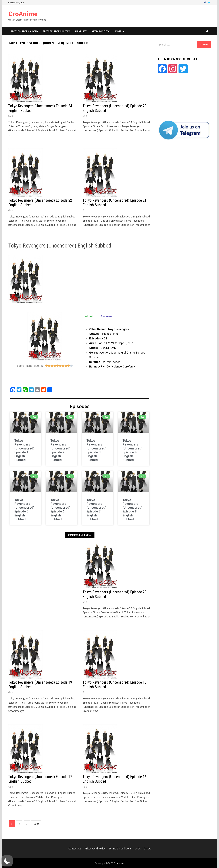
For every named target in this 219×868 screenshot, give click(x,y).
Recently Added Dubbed (56, 31)
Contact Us (75, 848)
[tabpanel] (114, 348)
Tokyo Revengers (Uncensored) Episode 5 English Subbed (24, 510)
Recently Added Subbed (24, 31)
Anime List (81, 31)
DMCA (147, 848)
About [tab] (89, 316)
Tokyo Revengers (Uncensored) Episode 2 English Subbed (60, 450)
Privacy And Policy (95, 848)
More (118, 31)
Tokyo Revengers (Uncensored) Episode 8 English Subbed (133, 510)
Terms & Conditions (120, 848)
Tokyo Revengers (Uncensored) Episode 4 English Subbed (133, 450)
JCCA (138, 848)
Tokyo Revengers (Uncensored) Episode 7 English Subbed (96, 510)
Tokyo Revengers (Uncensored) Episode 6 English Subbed (60, 510)
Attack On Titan (101, 31)
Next (36, 824)
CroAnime (23, 14)
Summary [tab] (107, 316)
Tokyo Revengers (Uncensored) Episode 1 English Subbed (24, 450)
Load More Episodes (80, 535)
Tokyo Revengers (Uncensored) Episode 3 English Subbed (96, 450)
